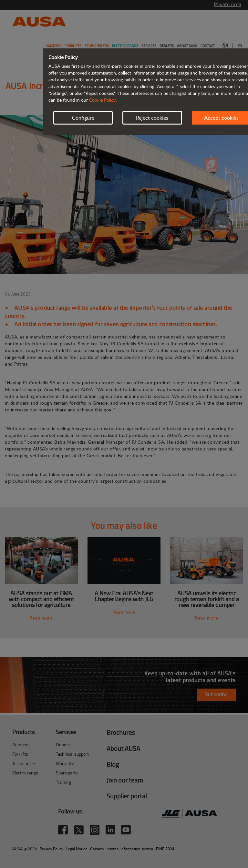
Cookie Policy (102, 100)
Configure (83, 118)
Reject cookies (152, 118)
